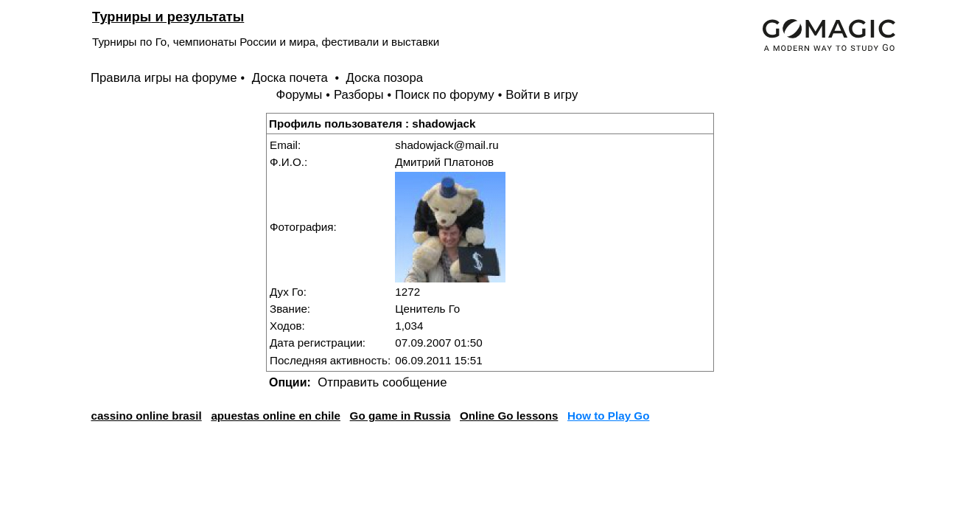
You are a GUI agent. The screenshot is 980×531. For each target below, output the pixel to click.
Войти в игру (542, 95)
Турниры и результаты (168, 17)
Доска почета (292, 78)
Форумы (299, 95)
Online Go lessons (509, 416)
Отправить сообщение (382, 382)
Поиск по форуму (445, 95)
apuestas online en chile (276, 416)
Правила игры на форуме (164, 78)
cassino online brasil (146, 416)
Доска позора (385, 78)
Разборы (359, 95)
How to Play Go (608, 416)
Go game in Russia (400, 416)
